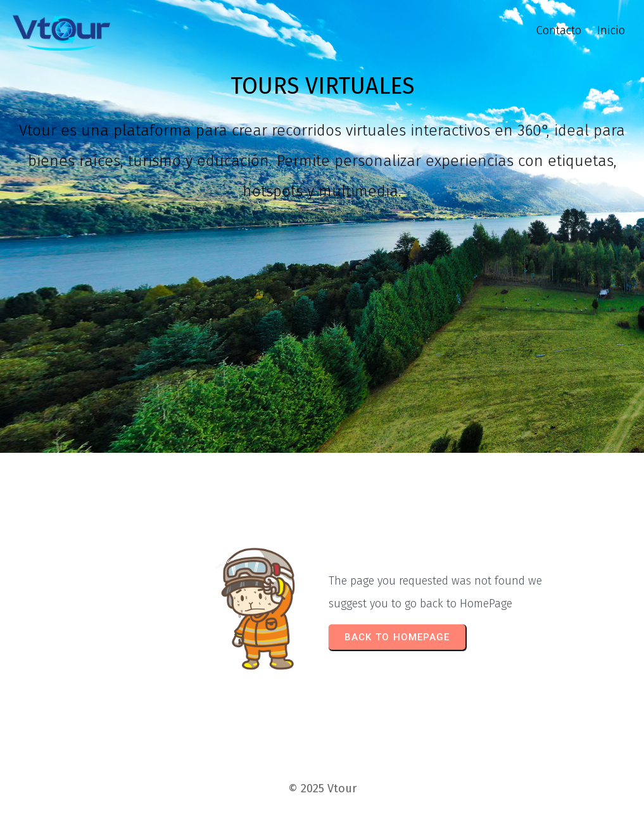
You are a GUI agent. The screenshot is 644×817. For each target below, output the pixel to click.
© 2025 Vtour (322, 788)
